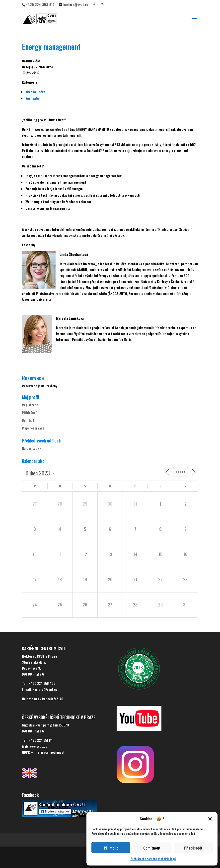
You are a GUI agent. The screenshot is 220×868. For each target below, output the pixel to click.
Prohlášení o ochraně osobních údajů (153, 859)
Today (181, 472)
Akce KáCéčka (35, 92)
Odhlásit (28, 420)
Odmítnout (152, 848)
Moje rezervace (33, 428)
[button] (210, 819)
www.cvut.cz (38, 746)
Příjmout (111, 848)
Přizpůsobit (193, 848)
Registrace (30, 405)
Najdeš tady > (32, 448)
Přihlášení (29, 412)
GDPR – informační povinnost (43, 752)
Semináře (32, 98)
